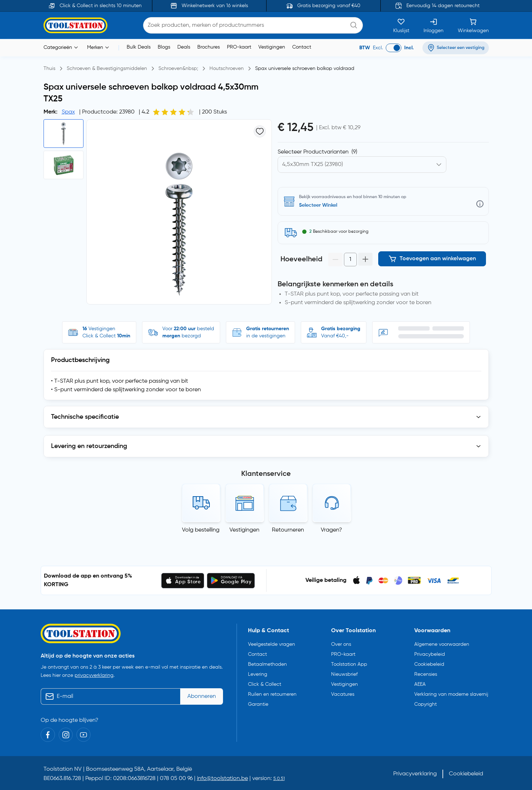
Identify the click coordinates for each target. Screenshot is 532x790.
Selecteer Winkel (318, 205)
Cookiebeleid (429, 664)
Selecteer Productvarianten (317, 152)
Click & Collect (265, 684)
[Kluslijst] (401, 25)
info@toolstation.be (222, 779)
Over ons (341, 644)
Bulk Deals (139, 47)
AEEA (420, 684)
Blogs (164, 47)
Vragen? (331, 530)
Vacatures (343, 694)
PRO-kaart (239, 47)
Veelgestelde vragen (272, 644)
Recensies (426, 674)
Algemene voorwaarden (442, 644)
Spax (68, 112)
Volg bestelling (201, 530)
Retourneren (288, 530)
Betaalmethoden (267, 664)
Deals (184, 47)
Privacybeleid (430, 654)
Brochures (209, 47)
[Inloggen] (434, 25)
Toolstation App (349, 664)
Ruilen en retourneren (272, 694)
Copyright (425, 704)
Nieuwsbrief (344, 674)
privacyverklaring (94, 675)
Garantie (258, 704)
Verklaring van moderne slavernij (451, 694)
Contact (302, 47)
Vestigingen (272, 47)
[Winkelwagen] (473, 25)
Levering (258, 674)
